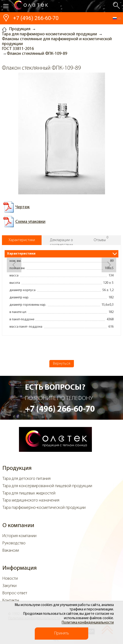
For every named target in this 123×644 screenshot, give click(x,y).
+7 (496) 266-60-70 (36, 18)
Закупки (9, 586)
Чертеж (22, 207)
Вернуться (62, 364)
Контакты (11, 601)
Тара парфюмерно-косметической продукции (44, 508)
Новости (10, 579)
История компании (19, 536)
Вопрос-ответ (15, 593)
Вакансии (11, 551)
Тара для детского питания (26, 479)
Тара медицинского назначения (31, 500)
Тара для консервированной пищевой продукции (47, 486)
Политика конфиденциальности (88, 623)
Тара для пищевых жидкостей (29, 493)
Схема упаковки (30, 222)
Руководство (14, 543)
